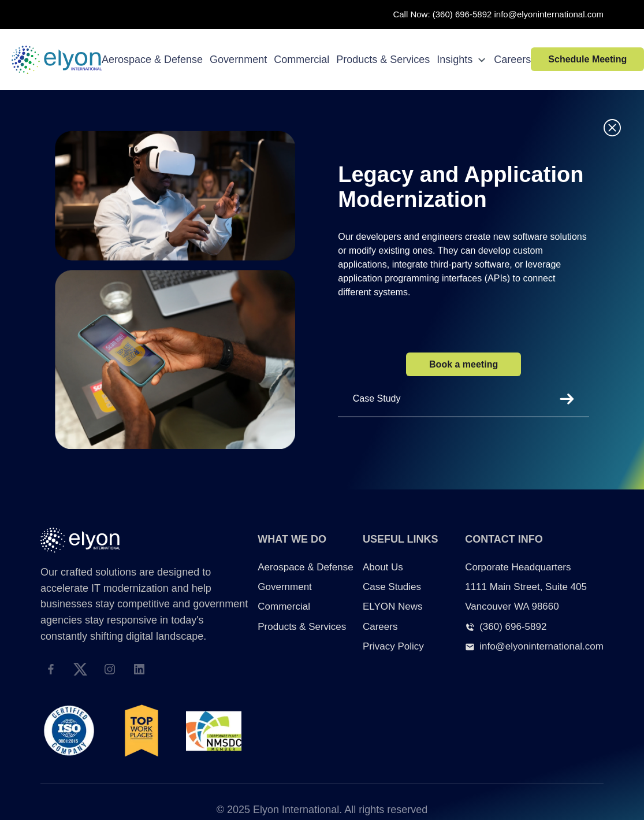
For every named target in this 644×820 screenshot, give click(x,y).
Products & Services (383, 60)
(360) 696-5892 (462, 14)
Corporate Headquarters (518, 567)
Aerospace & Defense (152, 60)
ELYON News (393, 606)
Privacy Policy (393, 646)
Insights (462, 60)
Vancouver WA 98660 (512, 606)
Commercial (301, 60)
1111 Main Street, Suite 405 (526, 587)
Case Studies (392, 587)
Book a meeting (464, 364)
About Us (383, 567)
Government (238, 60)
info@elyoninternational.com (549, 14)
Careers (512, 60)
